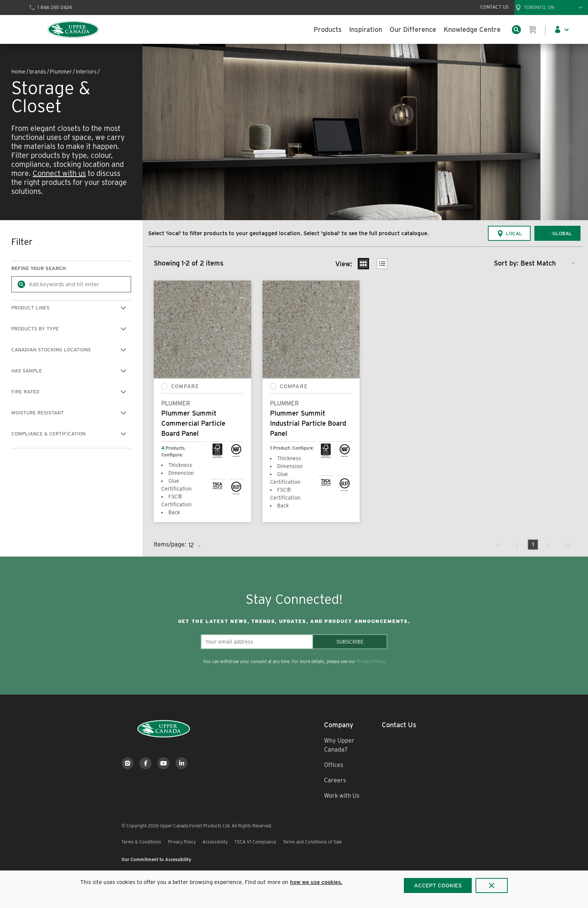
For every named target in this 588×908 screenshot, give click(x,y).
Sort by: (506, 263)
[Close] (492, 885)
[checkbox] (164, 386)
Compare (185, 386)
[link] (498, 545)
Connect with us (59, 173)
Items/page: (170, 544)
